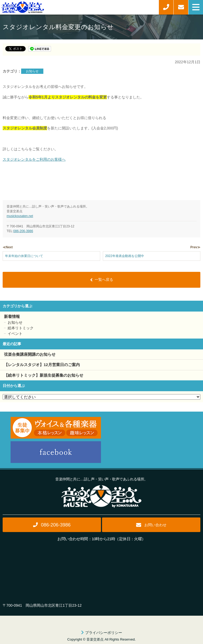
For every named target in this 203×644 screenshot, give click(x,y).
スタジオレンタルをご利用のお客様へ (34, 159)
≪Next (8, 247)
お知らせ (32, 71)
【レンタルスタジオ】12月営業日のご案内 (42, 365)
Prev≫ (195, 247)
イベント (15, 334)
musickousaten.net (20, 216)
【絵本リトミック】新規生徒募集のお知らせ (44, 375)
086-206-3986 (23, 231)
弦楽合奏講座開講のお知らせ (30, 354)
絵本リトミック (21, 328)
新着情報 (12, 316)
